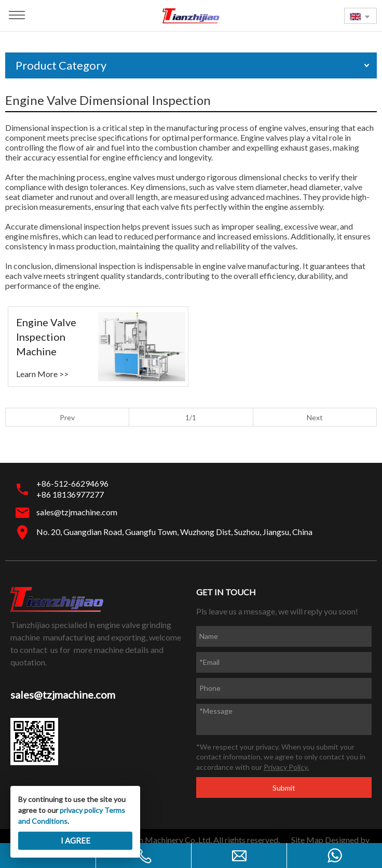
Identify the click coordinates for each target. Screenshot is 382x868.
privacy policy (81, 810)
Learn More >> (42, 374)
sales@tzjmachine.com (77, 512)
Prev (67, 417)
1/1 (191, 417)
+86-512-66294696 (72, 483)
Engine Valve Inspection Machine (46, 337)
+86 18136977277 (70, 494)
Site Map (307, 840)
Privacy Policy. (286, 767)
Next (315, 417)
